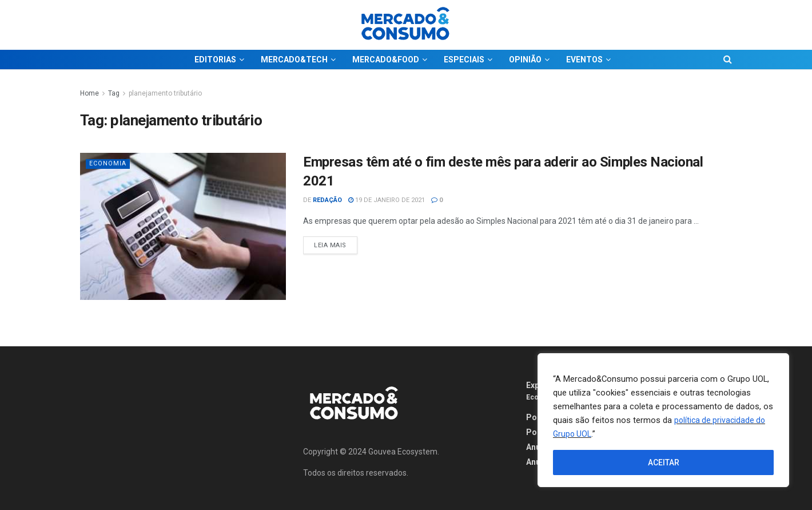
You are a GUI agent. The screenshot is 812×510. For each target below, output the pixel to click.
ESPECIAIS (464, 60)
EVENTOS (584, 60)
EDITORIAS (215, 60)
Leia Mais (336, 243)
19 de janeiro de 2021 (387, 200)
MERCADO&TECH (294, 60)
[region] (663, 420)
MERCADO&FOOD (386, 60)
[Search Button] (728, 60)
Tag (114, 93)
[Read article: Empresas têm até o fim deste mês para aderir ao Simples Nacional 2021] (183, 226)
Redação (327, 200)
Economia (108, 163)
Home (89, 93)
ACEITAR (664, 462)
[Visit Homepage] (406, 25)
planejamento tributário (165, 93)
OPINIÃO (525, 60)
